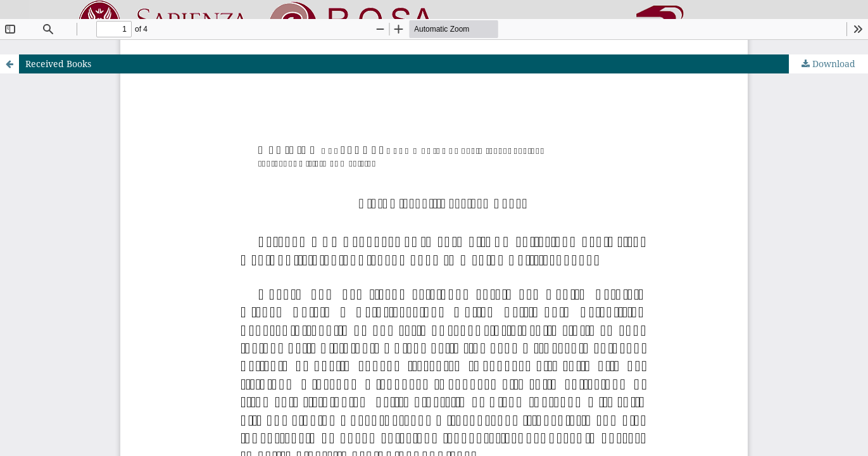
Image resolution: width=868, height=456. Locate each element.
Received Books (58, 64)
